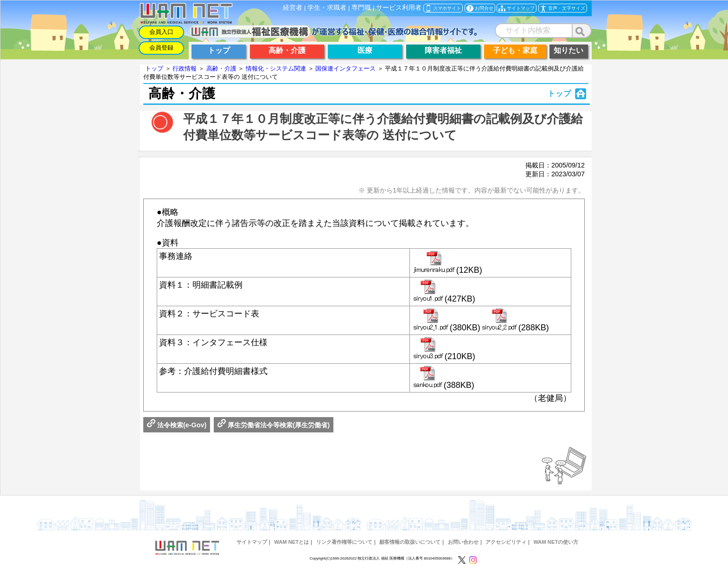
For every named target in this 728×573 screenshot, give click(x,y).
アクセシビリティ (506, 542)
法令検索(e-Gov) (177, 425)
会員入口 (161, 32)
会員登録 (161, 48)
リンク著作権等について (344, 542)
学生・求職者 (327, 8)
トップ (154, 68)
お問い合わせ (463, 542)
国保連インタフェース (345, 68)
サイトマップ (252, 542)
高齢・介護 (221, 68)
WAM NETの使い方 (556, 542)
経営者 (293, 8)
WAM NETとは (291, 542)
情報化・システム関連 (276, 68)
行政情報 (185, 68)
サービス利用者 (399, 8)
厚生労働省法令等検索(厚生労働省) (274, 425)
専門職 (361, 8)
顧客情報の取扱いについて (410, 542)
